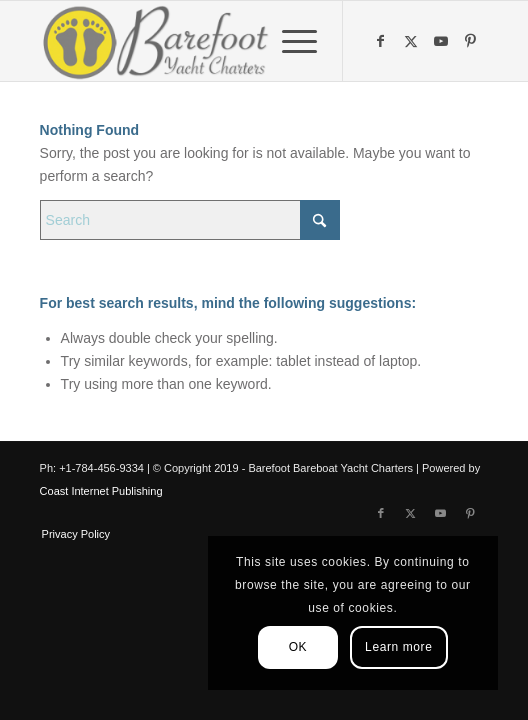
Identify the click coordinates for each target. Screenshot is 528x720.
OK (298, 647)
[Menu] (289, 41)
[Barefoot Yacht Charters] (219, 41)
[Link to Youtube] (443, 41)
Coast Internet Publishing (101, 491)
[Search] (190, 220)
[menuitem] (289, 41)
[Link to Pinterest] (473, 41)
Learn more (398, 647)
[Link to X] (413, 41)
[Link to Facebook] (383, 41)
